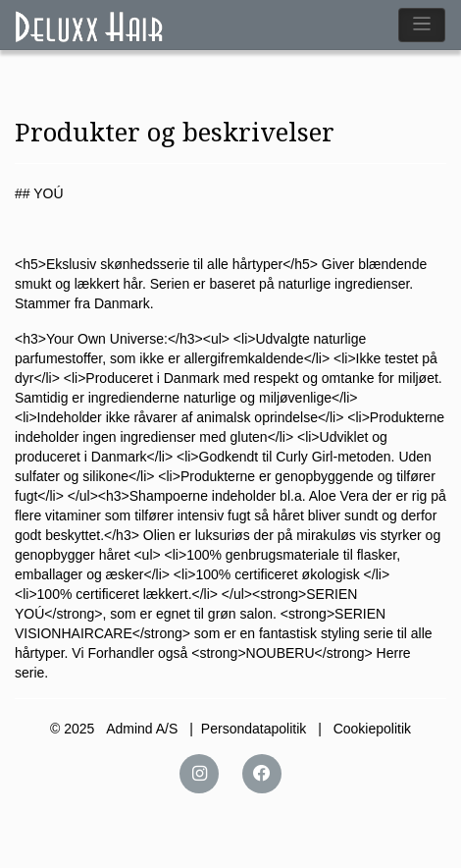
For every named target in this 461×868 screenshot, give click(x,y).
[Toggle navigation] (422, 25)
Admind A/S (142, 729)
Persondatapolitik (254, 729)
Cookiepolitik (372, 729)
